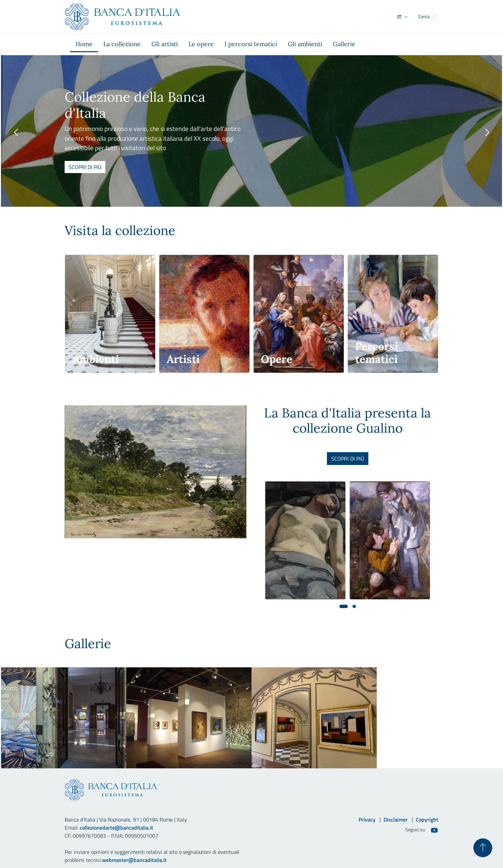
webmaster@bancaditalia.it (134, 860)
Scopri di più (85, 167)
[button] (390, 17)
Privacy (367, 820)
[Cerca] (430, 17)
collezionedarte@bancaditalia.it (116, 828)
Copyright (427, 820)
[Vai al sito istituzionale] (122, 17)
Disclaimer (396, 820)
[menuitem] (84, 44)
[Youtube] (434, 830)
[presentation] (16, 133)
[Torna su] (483, 848)
